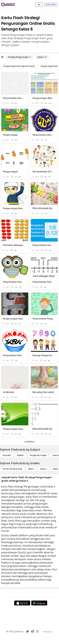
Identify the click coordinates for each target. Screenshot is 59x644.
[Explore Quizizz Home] (8, 5)
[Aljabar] (20, 455)
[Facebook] (33, 632)
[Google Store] (39, 603)
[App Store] (22, 603)
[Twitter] (27, 632)
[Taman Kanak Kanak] (12, 469)
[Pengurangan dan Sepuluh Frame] (19, 66)
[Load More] (29, 442)
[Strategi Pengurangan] (19, 57)
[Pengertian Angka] (38, 455)
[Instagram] (37, 632)
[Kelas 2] (44, 469)
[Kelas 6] (42, 57)
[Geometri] (7, 455)
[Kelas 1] (31, 469)
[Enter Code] (51, 5)
